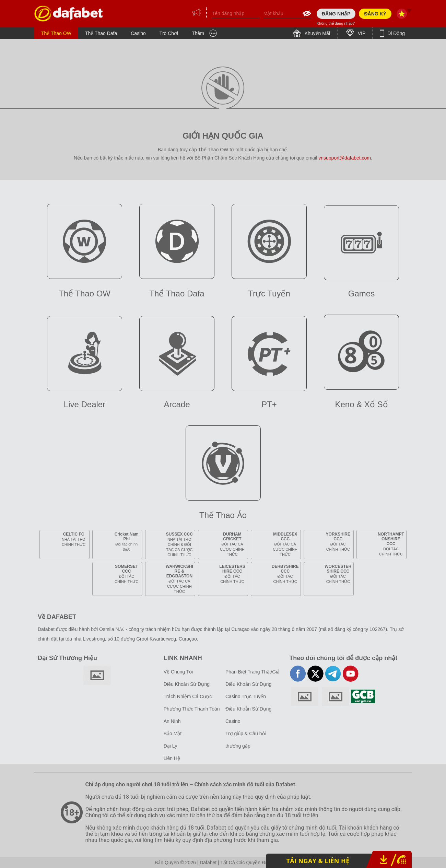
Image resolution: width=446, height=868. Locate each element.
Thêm (198, 33)
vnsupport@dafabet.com (345, 158)
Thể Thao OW (56, 33)
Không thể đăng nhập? (336, 23)
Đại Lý (171, 746)
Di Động (395, 33)
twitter (315, 674)
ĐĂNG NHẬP (336, 14)
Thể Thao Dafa (101, 33)
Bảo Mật (173, 734)
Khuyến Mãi (317, 33)
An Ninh (172, 721)
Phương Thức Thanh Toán (192, 709)
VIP (361, 33)
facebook (298, 674)
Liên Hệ (172, 758)
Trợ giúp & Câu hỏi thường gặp (246, 740)
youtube (350, 674)
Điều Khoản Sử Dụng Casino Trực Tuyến (248, 690)
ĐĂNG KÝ (375, 14)
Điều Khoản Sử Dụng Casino (248, 715)
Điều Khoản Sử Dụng (187, 684)
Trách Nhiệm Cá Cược (188, 696)
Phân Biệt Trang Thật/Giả (253, 672)
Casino (138, 33)
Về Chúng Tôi (178, 672)
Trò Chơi (169, 33)
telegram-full (333, 674)
